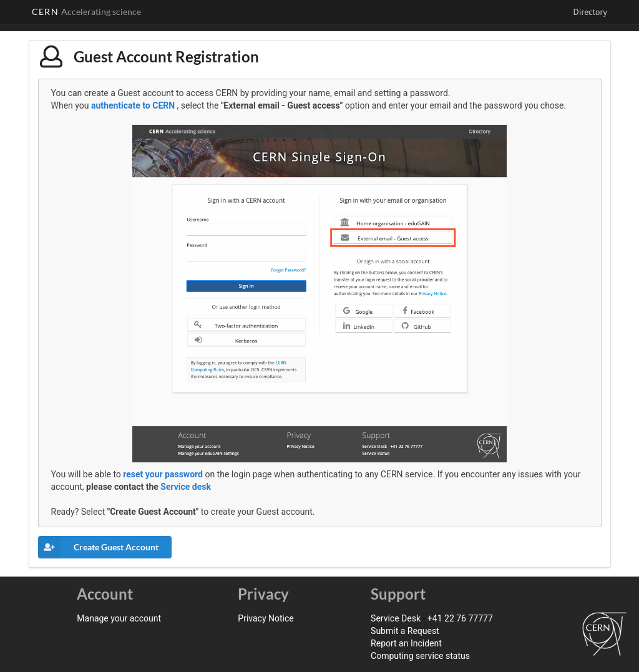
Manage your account (119, 618)
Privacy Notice (266, 618)
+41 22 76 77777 (460, 618)
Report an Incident (406, 643)
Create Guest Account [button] (98, 547)
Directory (590, 12)
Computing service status (420, 656)
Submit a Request (405, 631)
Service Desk (396, 618)
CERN (86, 12)
